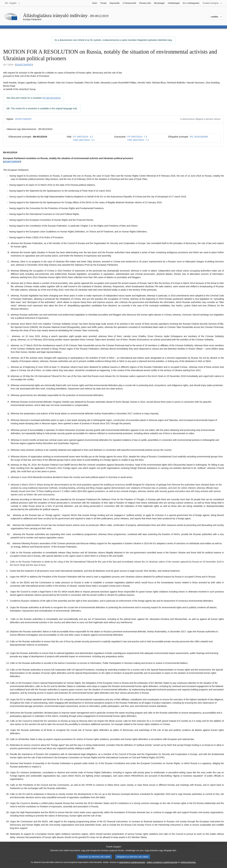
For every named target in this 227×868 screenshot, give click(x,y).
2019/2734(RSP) (24, 65)
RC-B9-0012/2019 (52, 98)
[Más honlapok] (212, 3)
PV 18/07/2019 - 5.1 (83, 137)
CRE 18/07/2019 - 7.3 (138, 140)
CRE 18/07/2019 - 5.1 (84, 140)
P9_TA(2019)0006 (199, 137)
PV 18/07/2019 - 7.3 (137, 137)
